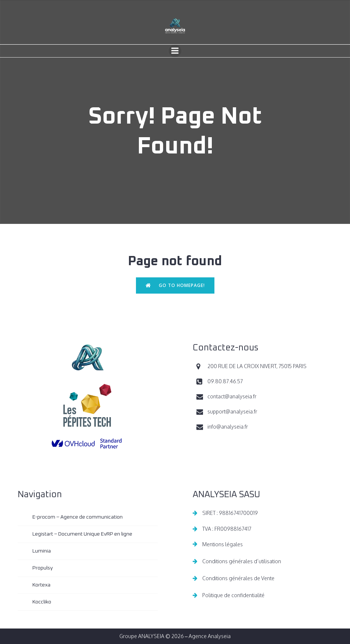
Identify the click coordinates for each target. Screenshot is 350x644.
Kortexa (41, 585)
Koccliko (42, 602)
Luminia (42, 551)
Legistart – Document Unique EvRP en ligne (82, 534)
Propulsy (43, 568)
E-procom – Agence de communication (78, 517)
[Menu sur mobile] (175, 51)
